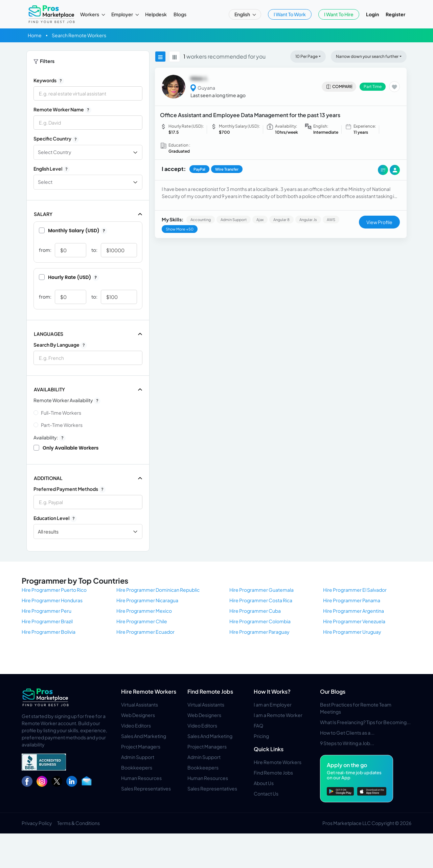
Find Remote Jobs (210, 691)
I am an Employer (273, 704)
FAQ (258, 725)
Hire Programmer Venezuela (354, 621)
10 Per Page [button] (306, 56)
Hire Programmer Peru (47, 611)
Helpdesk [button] (156, 14)
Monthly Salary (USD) (73, 231)
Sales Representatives (146, 788)
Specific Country (56, 139)
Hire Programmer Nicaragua (147, 600)
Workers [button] (90, 14)
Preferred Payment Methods (70, 489)
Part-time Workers (62, 425)
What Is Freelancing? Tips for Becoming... (365, 722)
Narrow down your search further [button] (367, 56)
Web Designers (138, 715)
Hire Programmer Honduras (52, 600)
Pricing (261, 736)
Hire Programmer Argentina (354, 611)
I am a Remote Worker (278, 715)
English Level (52, 169)
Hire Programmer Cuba (255, 611)
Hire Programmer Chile (142, 621)
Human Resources (141, 778)
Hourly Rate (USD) (69, 277)
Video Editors (136, 725)
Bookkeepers (137, 767)
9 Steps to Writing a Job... (347, 743)
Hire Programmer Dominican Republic (158, 590)
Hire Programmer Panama (352, 600)
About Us (264, 783)
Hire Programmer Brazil (47, 621)
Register (395, 14)
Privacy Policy (37, 823)
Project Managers (141, 746)
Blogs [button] (180, 14)
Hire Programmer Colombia (260, 621)
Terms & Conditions (78, 823)
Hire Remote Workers (149, 691)
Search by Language (60, 345)
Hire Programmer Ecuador (145, 632)
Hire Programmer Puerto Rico (54, 590)
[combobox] (88, 358)
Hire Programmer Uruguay (352, 632)
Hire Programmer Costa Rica (261, 600)
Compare (339, 87)
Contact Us (266, 794)
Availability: (50, 438)
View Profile (379, 222)
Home (35, 35)
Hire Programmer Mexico (144, 611)
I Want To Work (290, 14)
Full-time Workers (61, 413)
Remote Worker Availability (67, 400)
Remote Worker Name (62, 110)
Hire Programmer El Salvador (355, 590)
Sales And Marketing (144, 736)
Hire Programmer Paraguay (259, 632)
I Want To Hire (339, 14)
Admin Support (138, 757)
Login (372, 14)
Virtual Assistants (140, 704)
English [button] (243, 14)
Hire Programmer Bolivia (49, 632)
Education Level (55, 518)
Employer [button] (122, 14)
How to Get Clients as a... (347, 733)
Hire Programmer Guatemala (261, 590)
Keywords (49, 81)
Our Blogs (333, 691)
